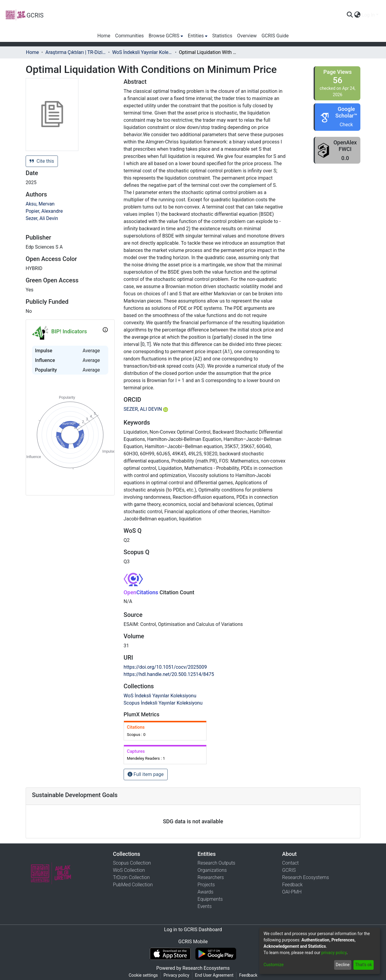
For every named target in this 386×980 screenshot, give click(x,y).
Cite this (42, 161)
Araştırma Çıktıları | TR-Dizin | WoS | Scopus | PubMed (75, 52)
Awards (206, 892)
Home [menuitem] (104, 36)
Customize (274, 965)
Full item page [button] (146, 774)
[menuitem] (357, 15)
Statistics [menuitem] (222, 36)
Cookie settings (143, 975)
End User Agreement (214, 975)
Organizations (212, 870)
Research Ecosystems (306, 877)
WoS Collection (129, 870)
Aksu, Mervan (40, 204)
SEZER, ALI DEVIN (146, 409)
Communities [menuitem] (130, 36)
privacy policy (334, 953)
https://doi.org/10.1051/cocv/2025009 (165, 667)
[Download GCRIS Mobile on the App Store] (170, 954)
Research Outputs (216, 863)
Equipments (210, 899)
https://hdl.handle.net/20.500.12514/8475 (169, 674)
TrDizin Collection (131, 877)
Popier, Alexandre (44, 211)
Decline (343, 965)
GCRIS (289, 870)
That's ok (363, 965)
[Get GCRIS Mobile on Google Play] (216, 954)
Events (205, 906)
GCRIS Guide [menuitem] (275, 36)
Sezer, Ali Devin (42, 218)
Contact (291, 863)
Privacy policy (176, 975)
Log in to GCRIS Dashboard (193, 930)
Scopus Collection (132, 863)
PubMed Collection (133, 885)
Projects (206, 885)
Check (346, 125)
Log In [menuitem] (368, 15)
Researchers (211, 877)
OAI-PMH (292, 892)
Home (32, 52)
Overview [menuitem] (247, 36)
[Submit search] (350, 15)
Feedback (293, 885)
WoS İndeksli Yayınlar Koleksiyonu (142, 52)
